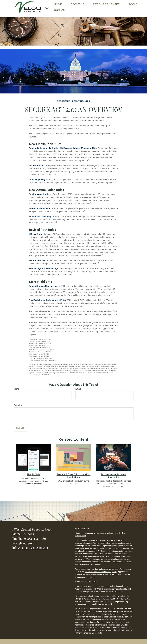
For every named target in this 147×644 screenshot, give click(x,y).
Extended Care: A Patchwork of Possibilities (73, 476)
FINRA (95, 589)
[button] (77, 4)
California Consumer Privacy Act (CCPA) (101, 572)
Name (16, 389)
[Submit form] (20, 428)
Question (18, 405)
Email (78, 389)
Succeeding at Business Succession (113, 476)
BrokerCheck (81, 536)
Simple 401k (34, 474)
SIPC (101, 589)
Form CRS (85, 528)
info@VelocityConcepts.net (30, 548)
